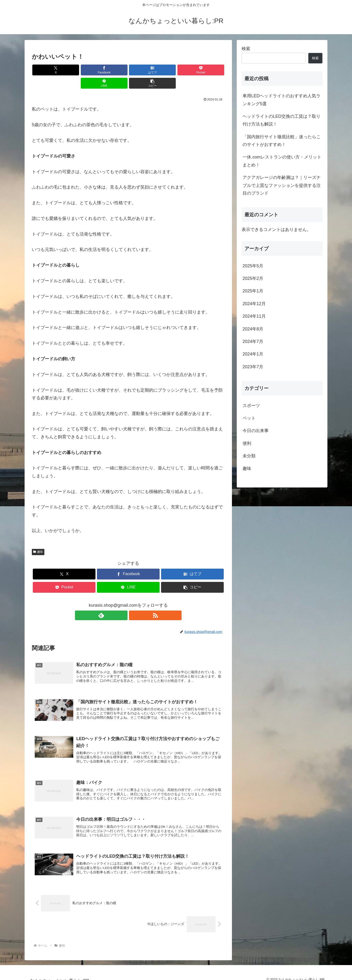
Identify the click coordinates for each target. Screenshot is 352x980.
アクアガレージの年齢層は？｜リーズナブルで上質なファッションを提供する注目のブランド (282, 185)
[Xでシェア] (47, 70)
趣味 (38, 539)
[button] (209, 70)
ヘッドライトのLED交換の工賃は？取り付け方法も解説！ (281, 120)
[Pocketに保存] (144, 70)
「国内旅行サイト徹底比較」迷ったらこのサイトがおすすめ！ (282, 141)
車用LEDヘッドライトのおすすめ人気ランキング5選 (281, 100)
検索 (246, 49)
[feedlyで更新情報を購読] (123, 602)
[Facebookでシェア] (80, 70)
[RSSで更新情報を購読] (134, 602)
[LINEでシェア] (177, 70)
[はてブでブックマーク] (112, 70)
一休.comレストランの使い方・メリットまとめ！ (282, 161)
